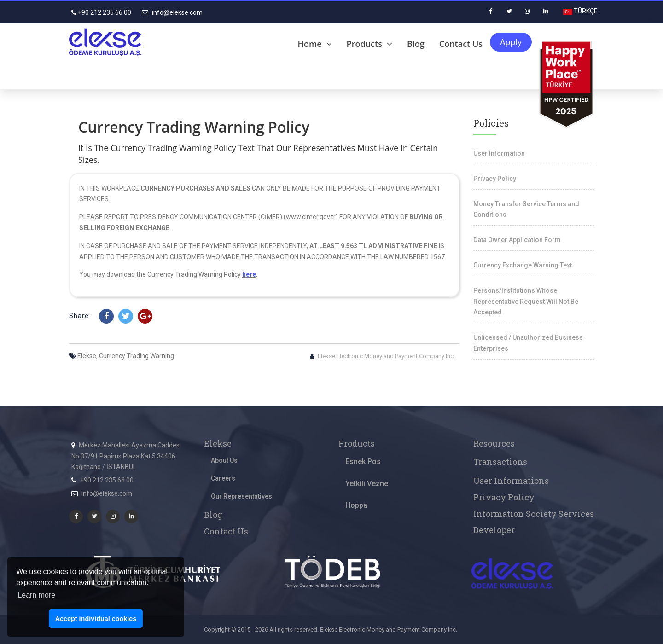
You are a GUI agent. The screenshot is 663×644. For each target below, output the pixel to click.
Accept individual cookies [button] (96, 619)
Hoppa (356, 505)
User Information (499, 153)
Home (315, 44)
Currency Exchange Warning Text (523, 265)
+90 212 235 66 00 (101, 12)
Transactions (500, 462)
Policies (491, 123)
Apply (511, 42)
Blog (416, 44)
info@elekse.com (172, 12)
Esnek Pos (363, 461)
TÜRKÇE (585, 11)
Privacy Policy (495, 179)
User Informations (511, 481)
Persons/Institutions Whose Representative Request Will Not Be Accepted (526, 302)
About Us (224, 460)
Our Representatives (241, 496)
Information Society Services (534, 514)
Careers (223, 478)
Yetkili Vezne (367, 484)
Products (369, 44)
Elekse (218, 443)
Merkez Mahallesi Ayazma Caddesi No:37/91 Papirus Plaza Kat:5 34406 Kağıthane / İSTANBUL (126, 456)
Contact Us (461, 44)
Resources (494, 443)
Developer (494, 530)
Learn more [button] (36, 595)
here (249, 274)
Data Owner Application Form (517, 240)
